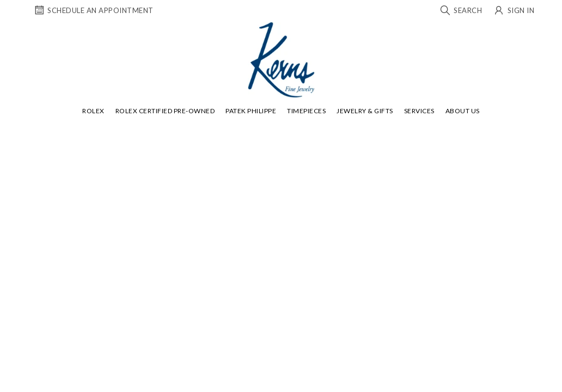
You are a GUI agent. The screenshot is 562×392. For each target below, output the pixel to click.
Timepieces (306, 111)
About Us (463, 111)
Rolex (93, 111)
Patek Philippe (251, 111)
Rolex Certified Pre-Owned (165, 111)
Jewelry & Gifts (365, 111)
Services (419, 111)
